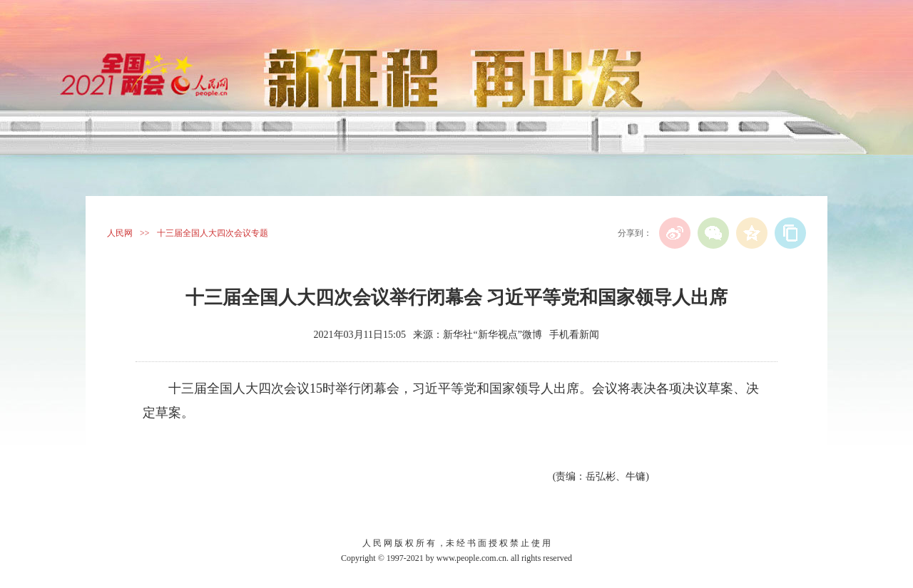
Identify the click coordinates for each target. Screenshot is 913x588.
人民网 (120, 233)
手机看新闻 (574, 335)
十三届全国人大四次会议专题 (213, 233)
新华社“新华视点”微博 (492, 335)
